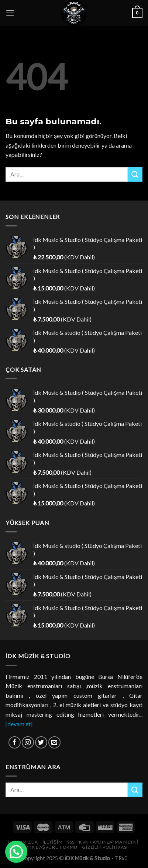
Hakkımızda (23, 842)
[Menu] (10, 13)
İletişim (52, 842)
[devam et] (19, 724)
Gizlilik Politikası (105, 847)
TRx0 (121, 858)
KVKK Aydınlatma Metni (109, 842)
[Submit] (135, 174)
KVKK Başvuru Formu (50, 847)
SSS (71, 842)
